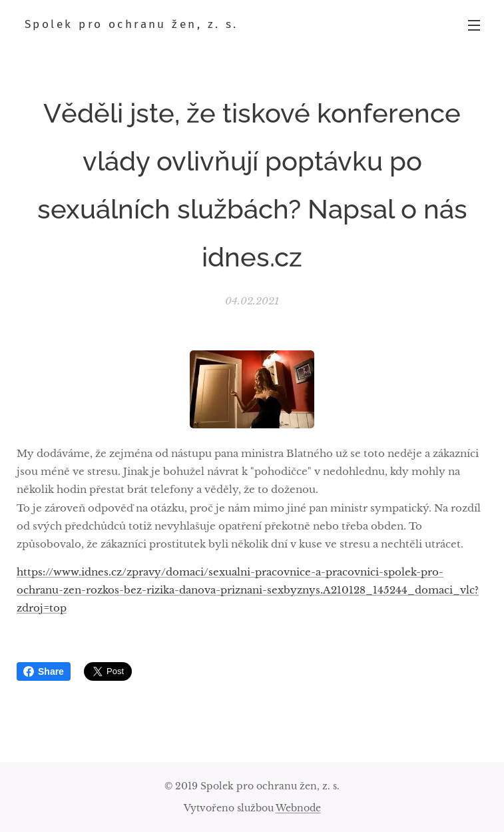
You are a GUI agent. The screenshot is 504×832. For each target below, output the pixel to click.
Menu (474, 25)
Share (44, 671)
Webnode (298, 808)
